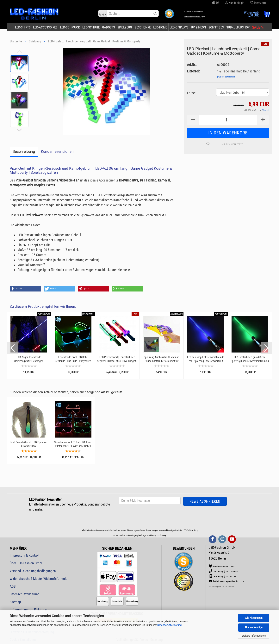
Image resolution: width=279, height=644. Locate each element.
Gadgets (108, 27)
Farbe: (191, 93)
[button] (25, 289)
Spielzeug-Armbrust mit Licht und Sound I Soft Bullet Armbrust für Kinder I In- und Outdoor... (161, 359)
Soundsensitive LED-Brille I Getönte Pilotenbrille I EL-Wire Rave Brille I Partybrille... (73, 444)
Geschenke (143, 27)
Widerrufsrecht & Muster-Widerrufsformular (39, 579)
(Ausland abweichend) (226, 77)
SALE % (258, 27)
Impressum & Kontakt (25, 555)
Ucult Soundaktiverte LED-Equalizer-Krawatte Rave (29, 444)
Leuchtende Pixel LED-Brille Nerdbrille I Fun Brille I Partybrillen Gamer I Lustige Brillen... (73, 359)
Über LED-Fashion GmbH (27, 563)
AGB (13, 586)
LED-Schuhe (91, 27)
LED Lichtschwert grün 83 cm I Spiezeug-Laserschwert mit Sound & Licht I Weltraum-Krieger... (250, 359)
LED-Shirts (23, 27)
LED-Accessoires (45, 27)
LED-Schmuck (70, 27)
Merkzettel (259, 3)
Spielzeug (125, 27)
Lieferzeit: (194, 71)
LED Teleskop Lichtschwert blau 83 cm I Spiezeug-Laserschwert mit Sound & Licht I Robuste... (206, 359)
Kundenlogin (235, 3)
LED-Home (160, 27)
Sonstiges (216, 27)
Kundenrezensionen (57, 152)
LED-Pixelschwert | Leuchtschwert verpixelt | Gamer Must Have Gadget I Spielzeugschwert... (117, 359)
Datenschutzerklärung (169, 625)
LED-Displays (179, 27)
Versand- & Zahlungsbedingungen (33, 571)
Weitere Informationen (254, 636)
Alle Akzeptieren (254, 618)
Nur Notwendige (254, 627)
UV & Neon (198, 27)
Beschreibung (24, 152)
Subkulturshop (238, 27)
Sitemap (15, 602)
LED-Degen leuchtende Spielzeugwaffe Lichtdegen (29, 359)
